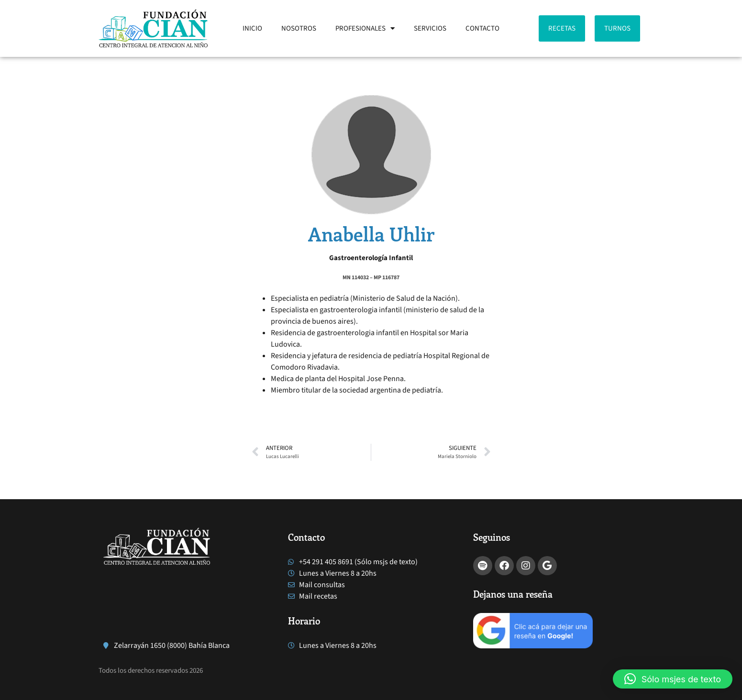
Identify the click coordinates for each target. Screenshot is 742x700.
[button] (673, 679)
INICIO (252, 28)
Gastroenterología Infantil (371, 258)
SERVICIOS (430, 28)
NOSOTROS (299, 28)
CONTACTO (482, 28)
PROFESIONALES (365, 28)
